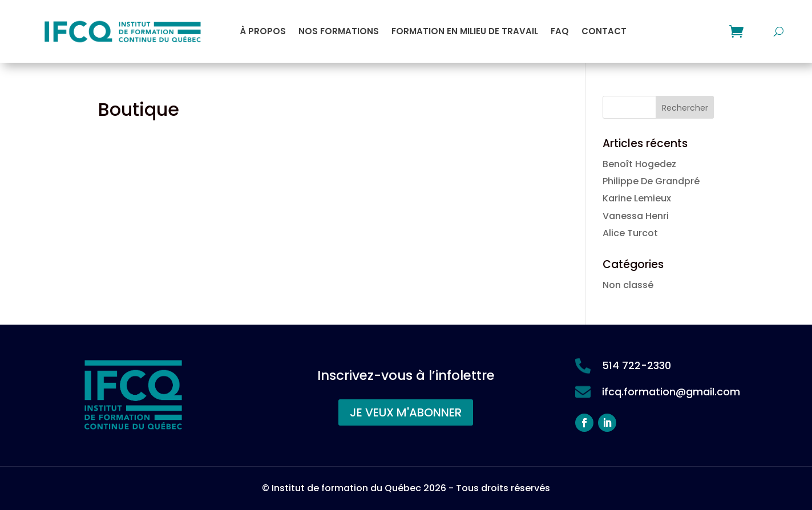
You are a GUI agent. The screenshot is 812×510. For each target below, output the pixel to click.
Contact (604, 31)
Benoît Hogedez (639, 164)
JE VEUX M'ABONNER (406, 412)
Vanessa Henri (636, 216)
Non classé (628, 285)
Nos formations (339, 31)
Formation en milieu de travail (465, 31)
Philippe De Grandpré (651, 181)
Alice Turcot (630, 233)
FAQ (560, 31)
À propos (263, 31)
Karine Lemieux (637, 198)
